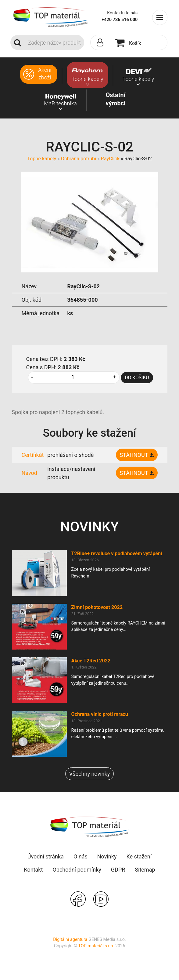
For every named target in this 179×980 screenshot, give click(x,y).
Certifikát (33, 455)
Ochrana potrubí (79, 159)
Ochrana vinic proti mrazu (100, 714)
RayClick (110, 159)
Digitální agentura (70, 940)
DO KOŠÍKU (137, 378)
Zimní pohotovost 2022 (97, 607)
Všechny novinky (89, 774)
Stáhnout (134, 455)
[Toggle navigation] (160, 17)
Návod (30, 473)
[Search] (54, 42)
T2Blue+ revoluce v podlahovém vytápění (117, 554)
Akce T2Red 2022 (91, 661)
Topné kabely (42, 159)
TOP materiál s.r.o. (96, 946)
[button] (102, 43)
